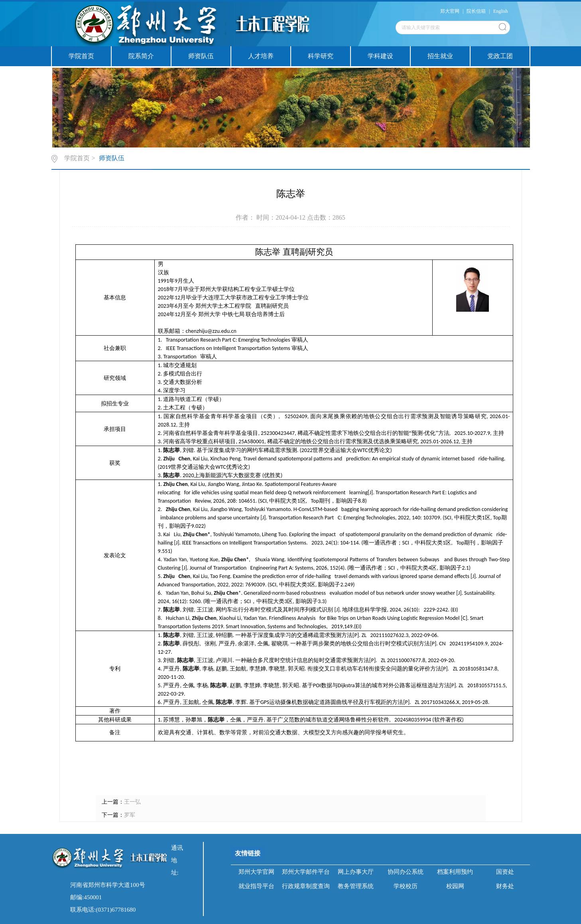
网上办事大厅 (356, 872)
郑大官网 (450, 11)
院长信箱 (476, 11)
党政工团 (500, 56)
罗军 (130, 815)
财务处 (505, 886)
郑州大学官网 (256, 872)
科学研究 (321, 56)
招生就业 (440, 56)
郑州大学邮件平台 (306, 872)
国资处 (505, 872)
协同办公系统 (406, 872)
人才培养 (261, 56)
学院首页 (81, 56)
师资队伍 (201, 56)
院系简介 (141, 56)
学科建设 (380, 56)
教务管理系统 (356, 886)
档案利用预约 (455, 872)
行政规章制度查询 (306, 886)
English (501, 11)
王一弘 (132, 802)
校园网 (455, 886)
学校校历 (406, 886)
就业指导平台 (256, 886)
